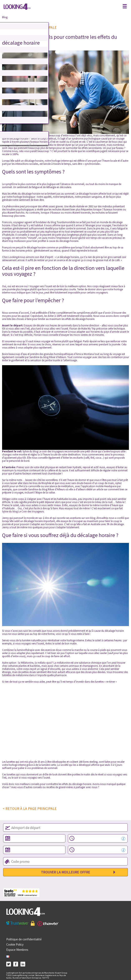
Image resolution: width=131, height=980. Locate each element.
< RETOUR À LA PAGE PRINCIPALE (30, 809)
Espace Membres (17, 950)
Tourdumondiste (66, 222)
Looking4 (14, 257)
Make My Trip (88, 329)
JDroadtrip (102, 518)
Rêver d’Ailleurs (58, 357)
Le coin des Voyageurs (51, 451)
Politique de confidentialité (24, 939)
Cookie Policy (15, 944)
